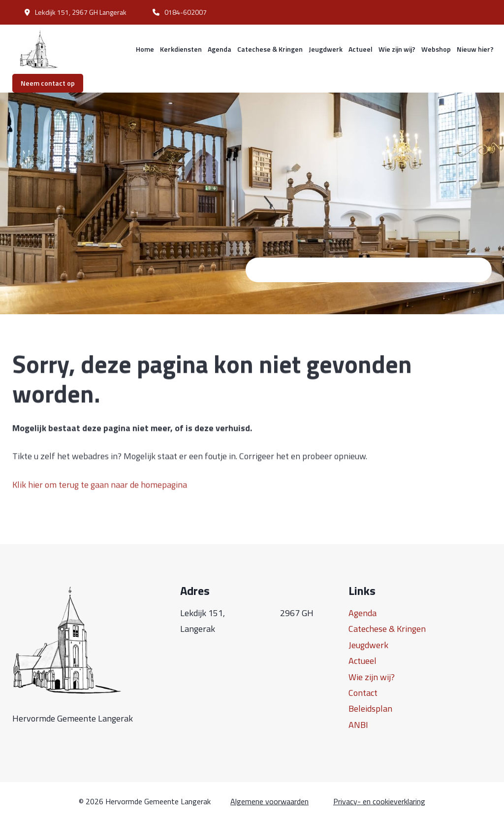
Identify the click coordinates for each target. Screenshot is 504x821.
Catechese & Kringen (270, 49)
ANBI (358, 725)
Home (145, 49)
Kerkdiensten (181, 49)
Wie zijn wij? (397, 49)
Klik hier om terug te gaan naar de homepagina (100, 493)
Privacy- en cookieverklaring (379, 802)
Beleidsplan (370, 708)
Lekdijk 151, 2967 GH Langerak (76, 12)
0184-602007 (180, 12)
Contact (363, 693)
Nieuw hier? (475, 49)
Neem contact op (48, 83)
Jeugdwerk (326, 49)
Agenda (220, 49)
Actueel (361, 49)
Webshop (436, 49)
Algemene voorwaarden (269, 802)
